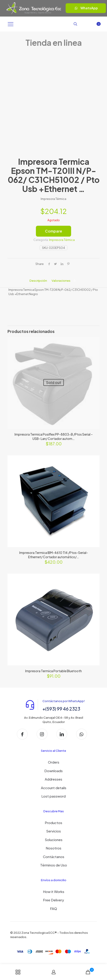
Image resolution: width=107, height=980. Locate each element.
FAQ (53, 908)
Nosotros (53, 848)
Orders (54, 762)
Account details (54, 788)
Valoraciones (65, 281)
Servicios (53, 831)
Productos (53, 823)
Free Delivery (53, 900)
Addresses (53, 779)
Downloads (53, 771)
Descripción (38, 281)
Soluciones (54, 840)
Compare (53, 231)
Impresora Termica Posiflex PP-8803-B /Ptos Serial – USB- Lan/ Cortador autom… (54, 436)
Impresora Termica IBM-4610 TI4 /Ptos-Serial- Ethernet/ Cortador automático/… (54, 555)
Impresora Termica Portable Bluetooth (53, 671)
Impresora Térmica (62, 240)
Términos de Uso (54, 865)
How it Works (54, 891)
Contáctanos (54, 857)
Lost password (53, 796)
